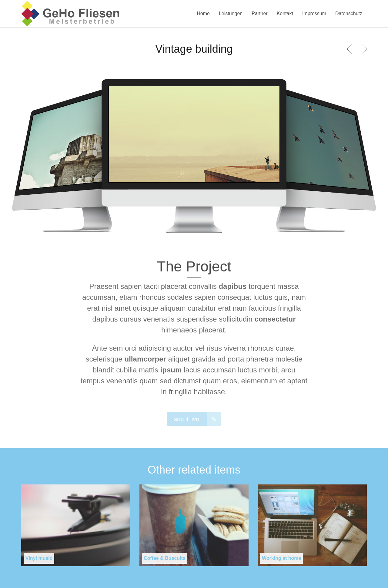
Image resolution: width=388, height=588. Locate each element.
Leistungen (231, 13)
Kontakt (285, 13)
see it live (197, 419)
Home (203, 13)
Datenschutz (349, 13)
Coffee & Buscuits (165, 558)
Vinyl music (39, 558)
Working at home (282, 558)
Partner (259, 13)
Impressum (314, 13)
